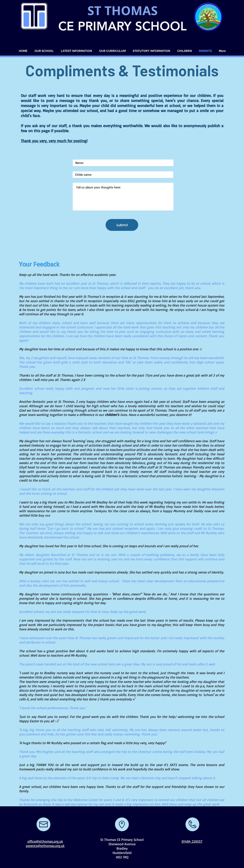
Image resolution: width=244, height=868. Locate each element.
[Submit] (122, 225)
